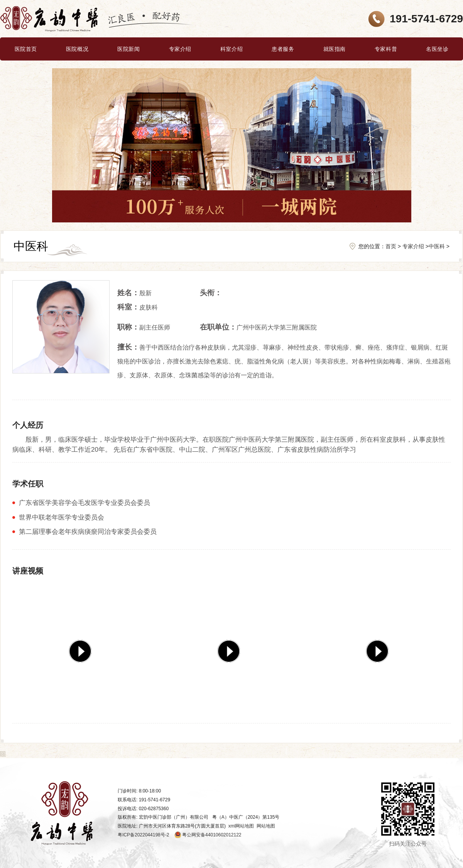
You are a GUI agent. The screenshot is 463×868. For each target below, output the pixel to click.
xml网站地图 (241, 826)
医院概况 (77, 49)
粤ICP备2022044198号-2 (143, 835)
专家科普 (386, 49)
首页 (391, 246)
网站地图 (266, 826)
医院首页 (26, 49)
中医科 (437, 246)
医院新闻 (128, 49)
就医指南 (335, 49)
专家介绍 (180, 49)
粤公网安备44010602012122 (212, 835)
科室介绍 (231, 49)
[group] (83, 648)
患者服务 (283, 49)
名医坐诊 (437, 49)
